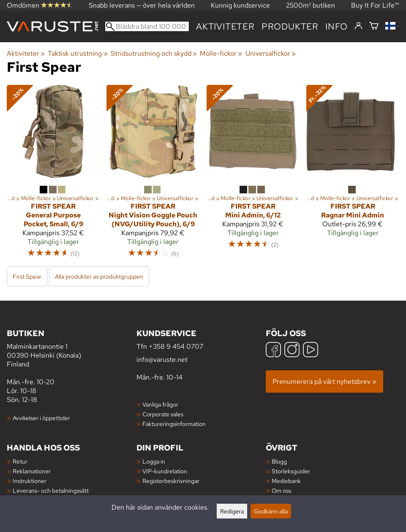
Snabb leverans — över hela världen (142, 5)
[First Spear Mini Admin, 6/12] (253, 175)
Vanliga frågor (160, 404)
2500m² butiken (311, 5)
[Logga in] (358, 26)
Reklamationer (32, 471)
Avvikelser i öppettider (41, 418)
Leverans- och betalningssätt (51, 490)
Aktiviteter (225, 26)
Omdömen (40, 5)
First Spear (27, 276)
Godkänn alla (271, 511)
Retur (20, 461)
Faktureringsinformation (174, 424)
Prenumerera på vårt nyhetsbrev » (324, 381)
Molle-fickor (221, 53)
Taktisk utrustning (78, 53)
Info (337, 26)
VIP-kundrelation (165, 471)
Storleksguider (291, 471)
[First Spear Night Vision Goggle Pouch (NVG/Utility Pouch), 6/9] (153, 175)
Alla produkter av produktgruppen (99, 276)
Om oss (281, 490)
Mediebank (286, 481)
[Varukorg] (374, 26)
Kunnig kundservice (240, 5)
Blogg (279, 461)
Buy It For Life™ (375, 5)
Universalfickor (271, 53)
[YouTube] (311, 351)
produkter (290, 26)
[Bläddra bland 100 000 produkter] (147, 26)
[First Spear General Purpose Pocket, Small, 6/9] (53, 175)
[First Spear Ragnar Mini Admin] (353, 175)
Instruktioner (30, 481)
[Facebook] (273, 351)
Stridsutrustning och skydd (154, 53)
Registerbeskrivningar (171, 481)
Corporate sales (163, 414)
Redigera (232, 511)
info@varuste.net (162, 360)
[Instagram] (292, 351)
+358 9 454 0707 (176, 346)
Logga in (154, 461)
